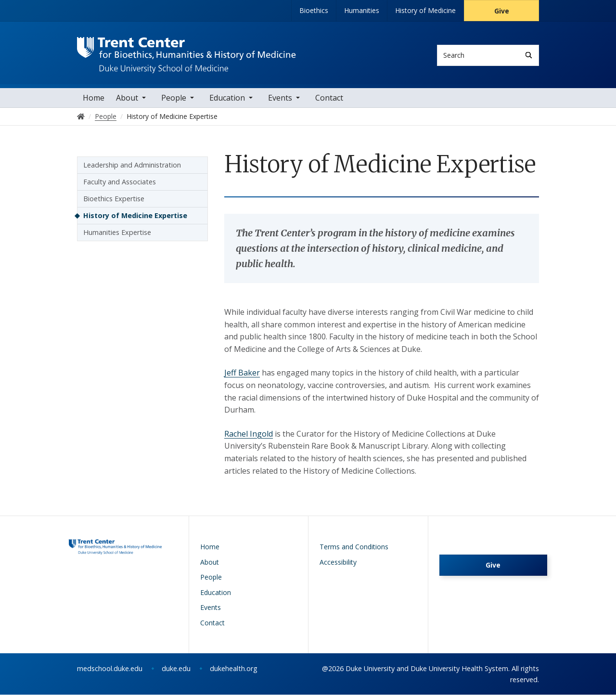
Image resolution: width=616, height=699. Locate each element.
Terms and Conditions (354, 551)
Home (94, 102)
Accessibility (338, 566)
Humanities (362, 10)
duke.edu (176, 673)
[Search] (529, 55)
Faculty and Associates (120, 186)
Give (502, 11)
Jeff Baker (242, 377)
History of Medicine (425, 10)
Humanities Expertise (117, 237)
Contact (329, 102)
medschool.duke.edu (110, 673)
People (174, 102)
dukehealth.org (234, 673)
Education (227, 102)
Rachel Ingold (249, 438)
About (127, 102)
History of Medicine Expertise (135, 220)
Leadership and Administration (132, 169)
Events (280, 102)
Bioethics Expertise (114, 203)
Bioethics (314, 10)
